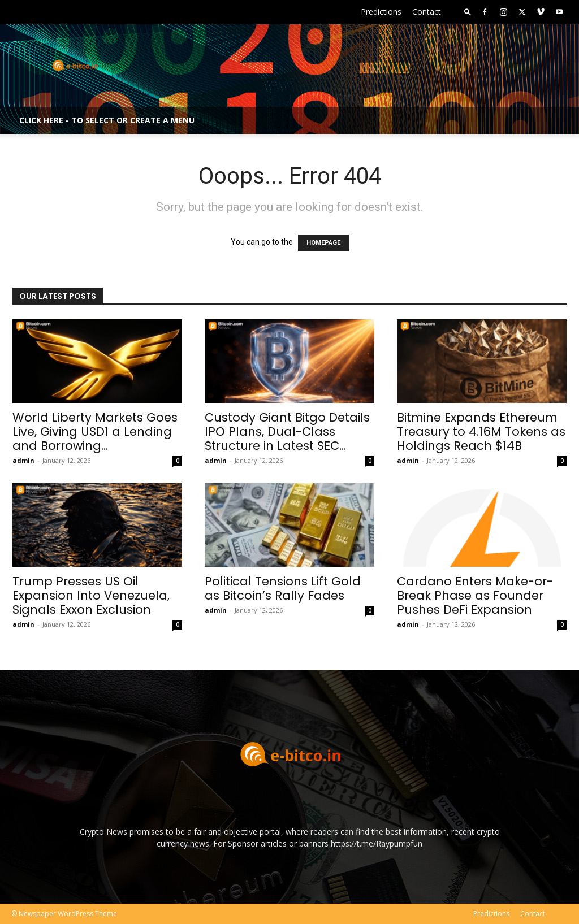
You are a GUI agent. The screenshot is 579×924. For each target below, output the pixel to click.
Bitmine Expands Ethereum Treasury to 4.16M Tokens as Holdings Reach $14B (481, 431)
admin (23, 460)
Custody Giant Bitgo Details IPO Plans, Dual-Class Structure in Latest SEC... (287, 431)
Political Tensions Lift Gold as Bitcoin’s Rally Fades (283, 588)
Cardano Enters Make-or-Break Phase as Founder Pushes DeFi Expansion (475, 595)
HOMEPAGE (323, 243)
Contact (427, 12)
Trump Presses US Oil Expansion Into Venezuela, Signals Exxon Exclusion (91, 595)
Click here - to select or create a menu (107, 120)
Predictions (381, 12)
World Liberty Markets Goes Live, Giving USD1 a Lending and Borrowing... (95, 431)
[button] (468, 12)
